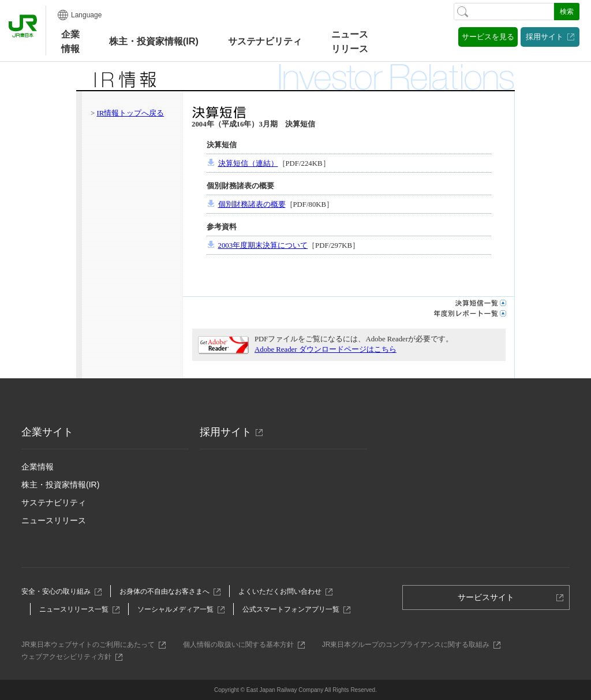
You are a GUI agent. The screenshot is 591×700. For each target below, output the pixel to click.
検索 (567, 12)
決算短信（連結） (248, 163)
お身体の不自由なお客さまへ (168, 591)
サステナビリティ (54, 502)
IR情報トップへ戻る (130, 113)
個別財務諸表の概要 (252, 204)
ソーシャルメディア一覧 (179, 609)
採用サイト (545, 37)
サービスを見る (488, 37)
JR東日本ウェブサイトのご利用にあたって (91, 645)
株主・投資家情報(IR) (60, 485)
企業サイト (47, 432)
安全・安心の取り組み (59, 591)
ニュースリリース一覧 (77, 609)
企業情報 (70, 41)
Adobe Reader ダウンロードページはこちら (326, 349)
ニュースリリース (350, 41)
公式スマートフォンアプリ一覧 (294, 609)
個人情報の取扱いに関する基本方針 (242, 645)
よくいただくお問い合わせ (283, 591)
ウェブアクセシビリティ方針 (70, 657)
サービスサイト (490, 600)
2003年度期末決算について (263, 245)
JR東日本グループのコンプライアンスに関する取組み (409, 645)
